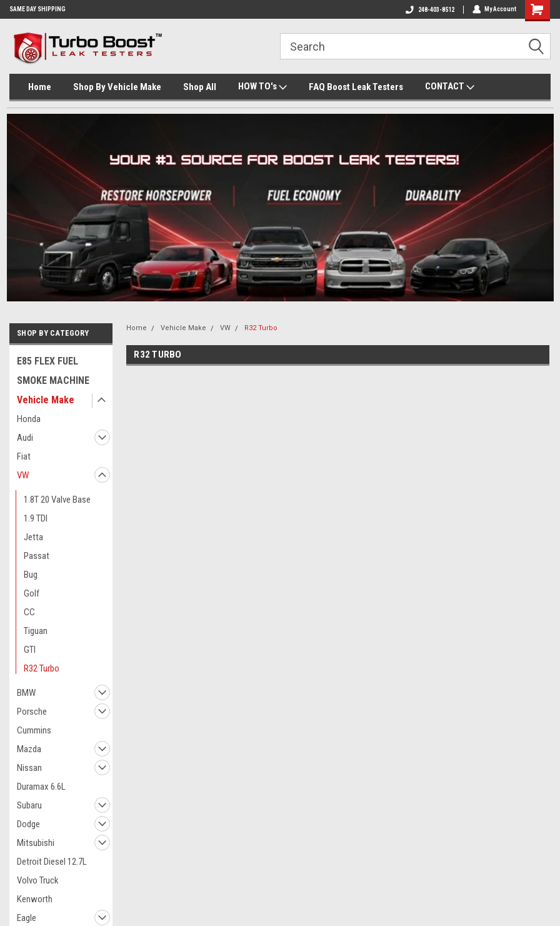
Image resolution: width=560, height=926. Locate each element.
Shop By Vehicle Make (117, 87)
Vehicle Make (46, 400)
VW (23, 475)
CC (29, 612)
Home (40, 87)
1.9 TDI (36, 518)
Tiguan (36, 631)
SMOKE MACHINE (53, 380)
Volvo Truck (38, 880)
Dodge (28, 824)
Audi (25, 438)
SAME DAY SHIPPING (37, 9)
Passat (37, 556)
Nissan (29, 768)
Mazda (29, 749)
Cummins (34, 730)
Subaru (29, 805)
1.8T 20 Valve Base (57, 500)
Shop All (200, 87)
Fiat (24, 456)
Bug (31, 575)
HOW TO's (262, 87)
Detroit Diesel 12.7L (52, 862)
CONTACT (450, 87)
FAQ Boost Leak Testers (356, 87)
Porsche (32, 712)
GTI (30, 650)
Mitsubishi (36, 843)
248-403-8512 (429, 10)
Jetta (33, 537)
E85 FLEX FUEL (47, 361)
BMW (26, 693)
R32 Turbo (42, 668)
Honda (29, 419)
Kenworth (35, 899)
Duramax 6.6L (41, 787)
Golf (32, 593)
